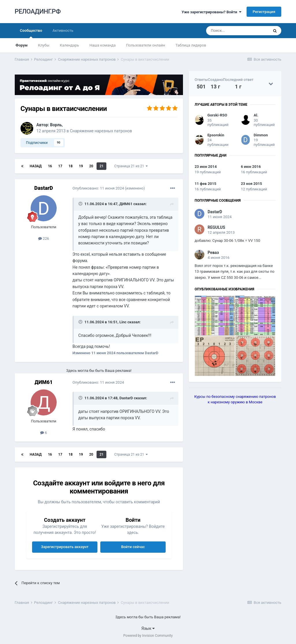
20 (91, 166)
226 (44, 239)
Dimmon (261, 135)
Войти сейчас (133, 547)
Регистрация (264, 12)
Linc (123, 322)
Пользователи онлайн (146, 45)
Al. (256, 115)
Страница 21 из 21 (131, 166)
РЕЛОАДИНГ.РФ (38, 11)
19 (81, 166)
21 (101, 166)
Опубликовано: (98, 188)
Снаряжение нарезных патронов (101, 131)
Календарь (70, 45)
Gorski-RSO (217, 115)
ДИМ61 (126, 204)
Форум (22, 45)
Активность (63, 30)
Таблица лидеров (191, 45)
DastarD (44, 188)
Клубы (44, 45)
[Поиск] (237, 31)
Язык (148, 628)
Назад (36, 166)
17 (60, 166)
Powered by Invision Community (148, 636)
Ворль (56, 125)
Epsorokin (216, 135)
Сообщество (31, 33)
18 (71, 166)
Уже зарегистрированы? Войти (211, 12)
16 (50, 166)
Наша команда (102, 45)
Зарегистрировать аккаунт (65, 547)
